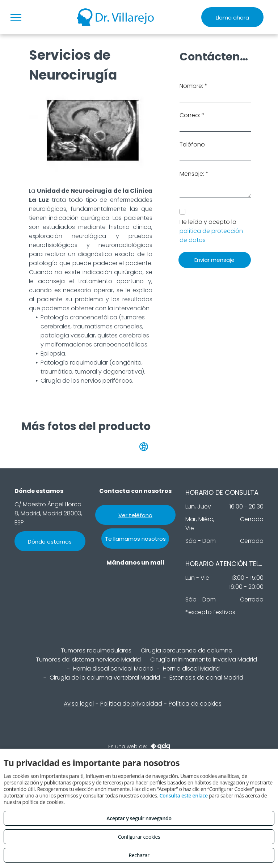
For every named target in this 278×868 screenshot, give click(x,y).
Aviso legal (79, 704)
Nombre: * (193, 86)
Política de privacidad (131, 704)
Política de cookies (195, 704)
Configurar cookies (139, 837)
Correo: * (192, 115)
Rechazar (139, 855)
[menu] (16, 17)
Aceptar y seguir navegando (139, 818)
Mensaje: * (194, 174)
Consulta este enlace (183, 795)
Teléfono (192, 144)
